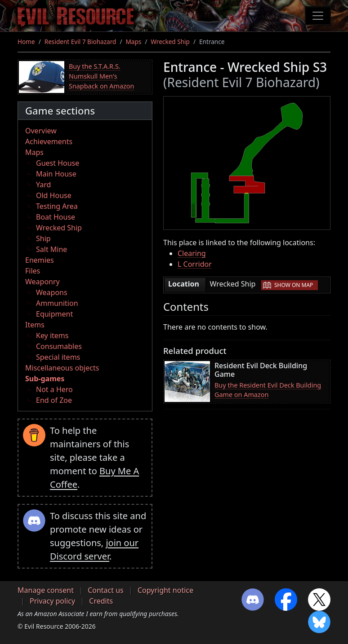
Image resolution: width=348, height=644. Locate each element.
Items (35, 325)
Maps (133, 42)
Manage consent (46, 590)
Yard (43, 185)
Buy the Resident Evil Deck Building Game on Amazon (268, 390)
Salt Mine (51, 249)
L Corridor (195, 264)
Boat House (56, 217)
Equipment (54, 314)
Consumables (59, 346)
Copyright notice (165, 590)
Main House (56, 174)
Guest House (58, 163)
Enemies (40, 260)
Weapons (52, 292)
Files (33, 271)
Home (26, 42)
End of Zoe (54, 400)
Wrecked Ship (170, 42)
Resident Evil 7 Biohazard (80, 42)
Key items (52, 335)
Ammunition (57, 303)
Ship (43, 238)
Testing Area (57, 206)
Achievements (49, 141)
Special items (58, 357)
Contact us (106, 590)
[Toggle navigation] (318, 16)
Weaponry (42, 282)
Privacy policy (52, 601)
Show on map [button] (294, 285)
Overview (41, 131)
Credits (101, 601)
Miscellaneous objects (62, 368)
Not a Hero (54, 389)
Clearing (192, 253)
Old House (54, 195)
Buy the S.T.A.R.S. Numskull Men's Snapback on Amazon (101, 76)
